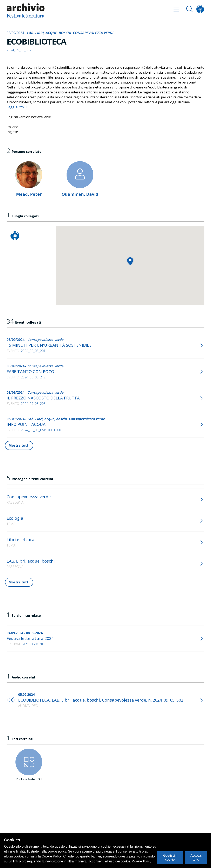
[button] (130, 261)
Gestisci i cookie (170, 857)
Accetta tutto (196, 857)
